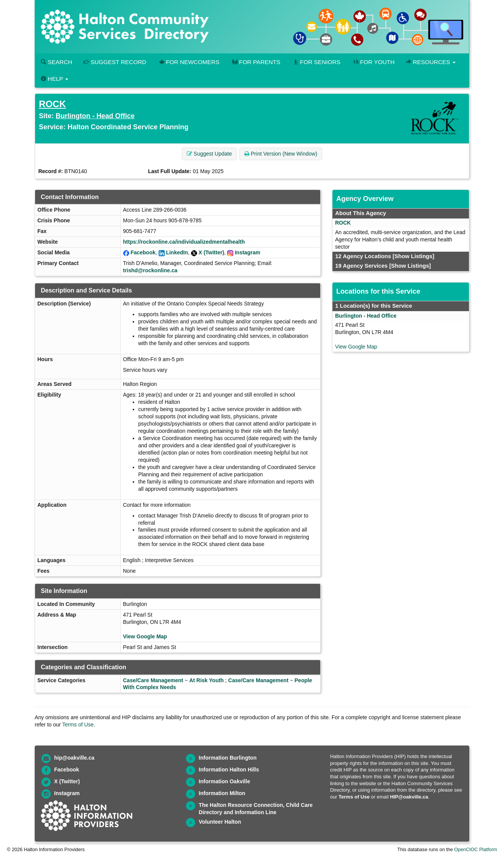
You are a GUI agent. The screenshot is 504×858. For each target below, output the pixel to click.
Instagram (248, 252)
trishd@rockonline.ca (150, 270)
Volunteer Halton (220, 822)
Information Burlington (228, 758)
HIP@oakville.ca (409, 797)
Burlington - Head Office (95, 116)
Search (56, 62)
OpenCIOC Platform (476, 850)
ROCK (52, 104)
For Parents (255, 62)
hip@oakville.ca (74, 758)
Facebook (143, 252)
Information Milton (222, 793)
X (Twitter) (211, 252)
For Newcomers (189, 62)
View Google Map (145, 636)
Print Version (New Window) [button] (281, 154)
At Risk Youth (206, 680)
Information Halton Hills (229, 770)
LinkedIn (177, 252)
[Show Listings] (413, 256)
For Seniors (316, 62)
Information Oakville (224, 781)
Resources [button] (431, 62)
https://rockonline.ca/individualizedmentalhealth (184, 242)
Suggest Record (115, 62)
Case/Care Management (153, 680)
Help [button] (55, 79)
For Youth (373, 62)
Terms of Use (78, 725)
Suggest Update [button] (209, 154)
